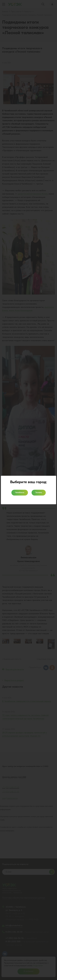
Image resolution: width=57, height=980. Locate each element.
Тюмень (39, 493)
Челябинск (20, 493)
